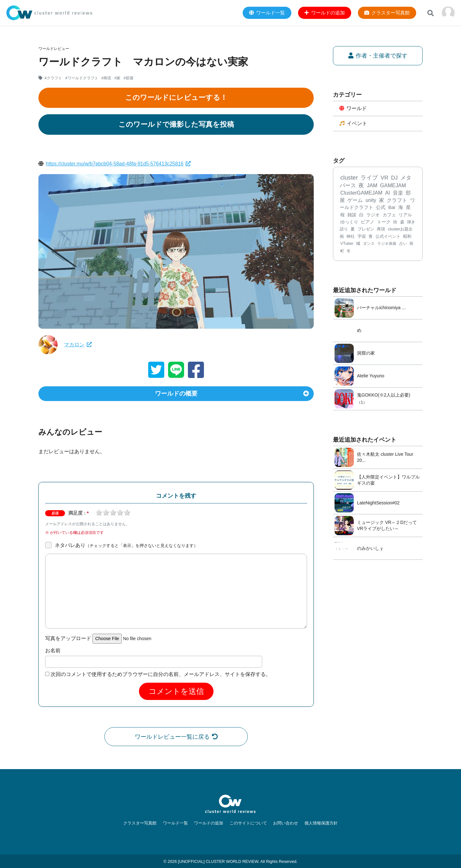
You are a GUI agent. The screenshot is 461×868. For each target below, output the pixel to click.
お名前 (53, 652)
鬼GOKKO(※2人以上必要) (384, 396)
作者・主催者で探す (378, 56)
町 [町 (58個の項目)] (342, 252)
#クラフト (53, 78)
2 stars (106, 514)
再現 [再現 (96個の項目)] (381, 230)
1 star (99, 514)
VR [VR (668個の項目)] (384, 178)
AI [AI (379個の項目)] (388, 194)
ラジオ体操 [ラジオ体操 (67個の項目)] (387, 244)
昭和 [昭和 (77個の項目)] (407, 237)
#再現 (106, 78)
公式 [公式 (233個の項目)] (381, 208)
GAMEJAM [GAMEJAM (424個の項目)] (393, 186)
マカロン (78, 345)
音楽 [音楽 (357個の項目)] (398, 194)
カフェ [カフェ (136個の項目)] (389, 215)
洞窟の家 (366, 354)
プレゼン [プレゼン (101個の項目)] (366, 230)
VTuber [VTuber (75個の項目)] (347, 244)
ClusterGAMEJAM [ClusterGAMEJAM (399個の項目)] (361, 194)
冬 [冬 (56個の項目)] (349, 252)
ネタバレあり (126, 547)
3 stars (113, 514)
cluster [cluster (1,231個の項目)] (349, 178)
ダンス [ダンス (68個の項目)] (369, 244)
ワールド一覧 (178, 823)
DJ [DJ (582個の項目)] (394, 178)
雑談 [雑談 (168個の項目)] (352, 215)
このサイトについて (247, 823)
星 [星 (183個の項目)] (408, 208)
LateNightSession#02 (378, 503)
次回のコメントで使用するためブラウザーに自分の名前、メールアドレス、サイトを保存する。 (161, 676)
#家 (118, 78)
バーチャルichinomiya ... (381, 309)
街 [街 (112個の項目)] (395, 223)
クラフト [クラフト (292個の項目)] (397, 201)
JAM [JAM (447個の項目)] (372, 186)
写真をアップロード (68, 641)
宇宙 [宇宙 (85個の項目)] (362, 237)
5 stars (127, 514)
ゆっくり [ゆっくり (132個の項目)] (349, 223)
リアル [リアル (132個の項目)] (405, 216)
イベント (353, 124)
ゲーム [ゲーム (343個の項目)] (355, 201)
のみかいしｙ (370, 549)
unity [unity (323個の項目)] (371, 201)
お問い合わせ (283, 823)
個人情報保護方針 (317, 823)
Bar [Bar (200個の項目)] (392, 208)
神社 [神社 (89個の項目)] (351, 237)
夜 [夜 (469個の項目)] (361, 186)
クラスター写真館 (144, 823)
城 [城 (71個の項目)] (358, 244)
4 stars (120, 514)
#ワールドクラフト (82, 78)
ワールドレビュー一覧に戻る (176, 739)
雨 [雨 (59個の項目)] (411, 244)
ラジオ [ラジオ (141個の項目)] (373, 215)
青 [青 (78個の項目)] (371, 237)
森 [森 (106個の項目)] (402, 223)
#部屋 (129, 78)
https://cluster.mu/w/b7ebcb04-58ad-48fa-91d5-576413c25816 (120, 164)
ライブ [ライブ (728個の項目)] (369, 178)
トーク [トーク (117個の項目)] (384, 223)
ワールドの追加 (210, 823)
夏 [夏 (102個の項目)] (353, 230)
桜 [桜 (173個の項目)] (343, 215)
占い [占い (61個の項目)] (403, 244)
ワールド (353, 109)
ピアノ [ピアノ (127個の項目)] (368, 223)
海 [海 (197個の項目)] (401, 208)
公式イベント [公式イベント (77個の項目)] (388, 237)
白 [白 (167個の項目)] (361, 215)
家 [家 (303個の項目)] (382, 201)
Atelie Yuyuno (371, 377)
